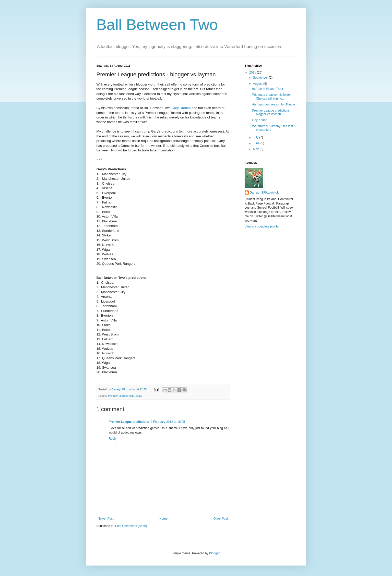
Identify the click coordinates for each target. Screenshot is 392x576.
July (256, 137)
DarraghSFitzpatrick (264, 193)
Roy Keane (260, 120)
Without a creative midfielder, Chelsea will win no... (272, 97)
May (256, 149)
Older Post (221, 519)
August (258, 84)
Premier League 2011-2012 (125, 396)
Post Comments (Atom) (131, 526)
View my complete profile (262, 226)
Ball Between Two (157, 25)
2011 (253, 73)
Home (163, 519)
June (257, 143)
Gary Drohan (181, 108)
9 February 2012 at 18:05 (168, 422)
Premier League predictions (129, 422)
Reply (113, 439)
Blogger (214, 553)
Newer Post (106, 519)
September (261, 78)
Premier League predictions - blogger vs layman (272, 112)
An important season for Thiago (273, 104)
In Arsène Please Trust (268, 89)
